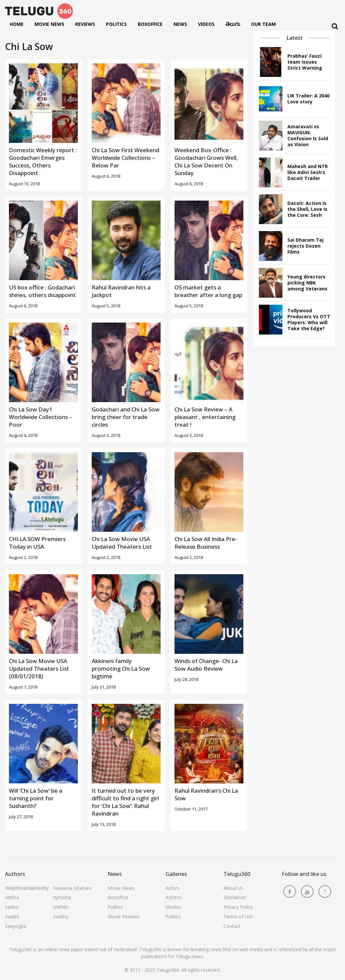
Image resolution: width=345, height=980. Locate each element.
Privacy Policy (238, 907)
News (180, 24)
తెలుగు (233, 26)
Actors (172, 888)
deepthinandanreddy (27, 888)
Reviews (85, 24)
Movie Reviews (124, 917)
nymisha (62, 897)
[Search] (335, 26)
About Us (233, 888)
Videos (206, 24)
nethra (12, 897)
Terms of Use (238, 917)
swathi (12, 917)
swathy (61, 917)
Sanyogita (16, 926)
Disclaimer (235, 897)
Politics (116, 24)
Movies (173, 907)
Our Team (263, 24)
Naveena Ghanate (72, 888)
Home (17, 24)
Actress (173, 897)
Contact (232, 926)
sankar (12, 907)
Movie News (49, 24)
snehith (61, 907)
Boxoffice (150, 24)
